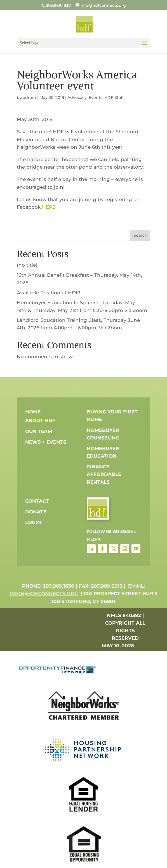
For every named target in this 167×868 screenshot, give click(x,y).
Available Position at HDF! (49, 293)
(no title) (27, 265)
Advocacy (77, 97)
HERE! (49, 207)
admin (30, 97)
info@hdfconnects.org (44, 594)
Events (96, 97)
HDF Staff (114, 97)
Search (140, 235)
